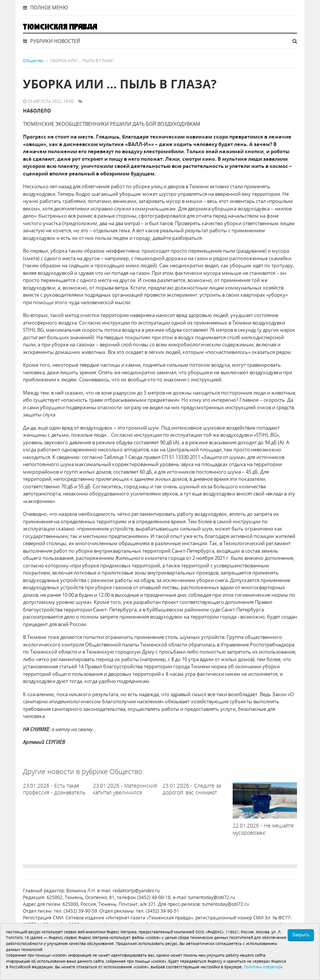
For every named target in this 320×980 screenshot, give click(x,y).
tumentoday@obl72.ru (212, 897)
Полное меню (46, 8)
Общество (33, 60)
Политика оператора (263, 967)
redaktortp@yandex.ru (136, 891)
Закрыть (301, 935)
